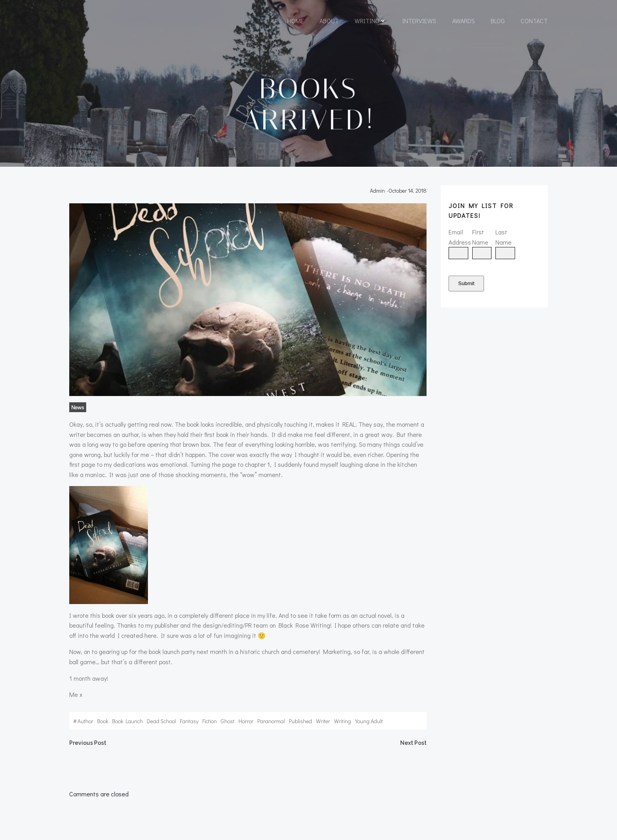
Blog (498, 21)
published (300, 721)
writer (323, 721)
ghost (228, 721)
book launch (127, 721)
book (103, 721)
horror (246, 721)
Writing (370, 21)
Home (296, 21)
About (329, 21)
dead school (161, 721)
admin (377, 191)
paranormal (271, 721)
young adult (369, 721)
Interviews (419, 21)
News (78, 407)
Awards (464, 21)
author (85, 721)
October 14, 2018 (407, 191)
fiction (210, 721)
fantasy (189, 721)
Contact (534, 21)
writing (343, 721)
